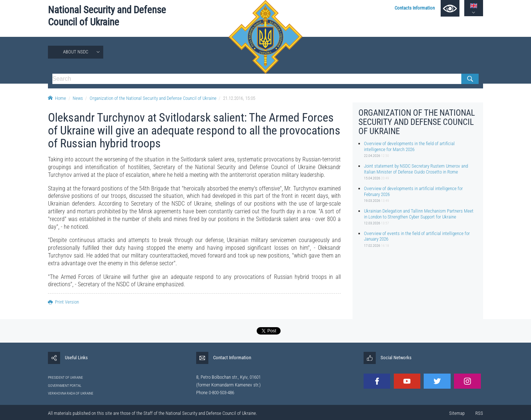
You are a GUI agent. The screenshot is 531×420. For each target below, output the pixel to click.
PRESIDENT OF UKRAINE (65, 377)
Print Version (63, 302)
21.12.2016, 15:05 (239, 98)
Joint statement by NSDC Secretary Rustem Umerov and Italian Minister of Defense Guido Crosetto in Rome (416, 169)
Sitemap (457, 413)
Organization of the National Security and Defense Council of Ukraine (153, 98)
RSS (479, 413)
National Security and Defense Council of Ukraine (107, 16)
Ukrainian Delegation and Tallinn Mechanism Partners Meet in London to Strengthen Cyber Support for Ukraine (419, 214)
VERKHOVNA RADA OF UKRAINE (71, 393)
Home (57, 98)
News (78, 98)
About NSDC (76, 52)
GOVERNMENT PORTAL (65, 386)
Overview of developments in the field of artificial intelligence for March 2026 (409, 146)
